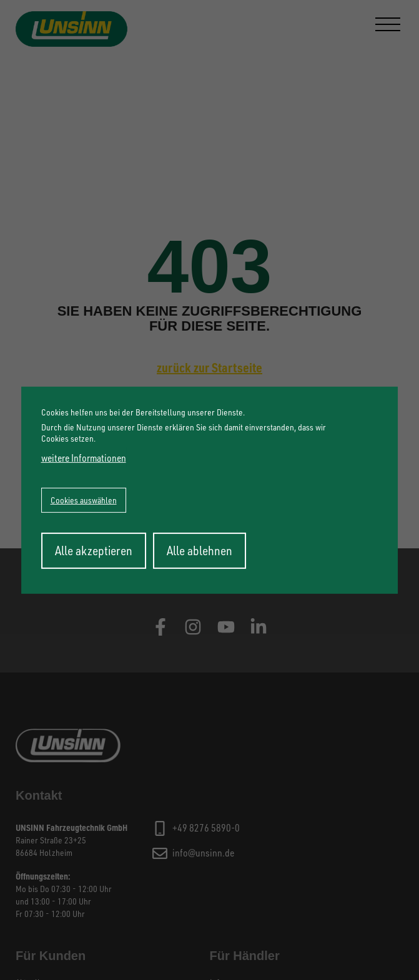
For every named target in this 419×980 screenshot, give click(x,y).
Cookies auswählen (84, 500)
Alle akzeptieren (94, 551)
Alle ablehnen (200, 551)
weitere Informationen (84, 458)
